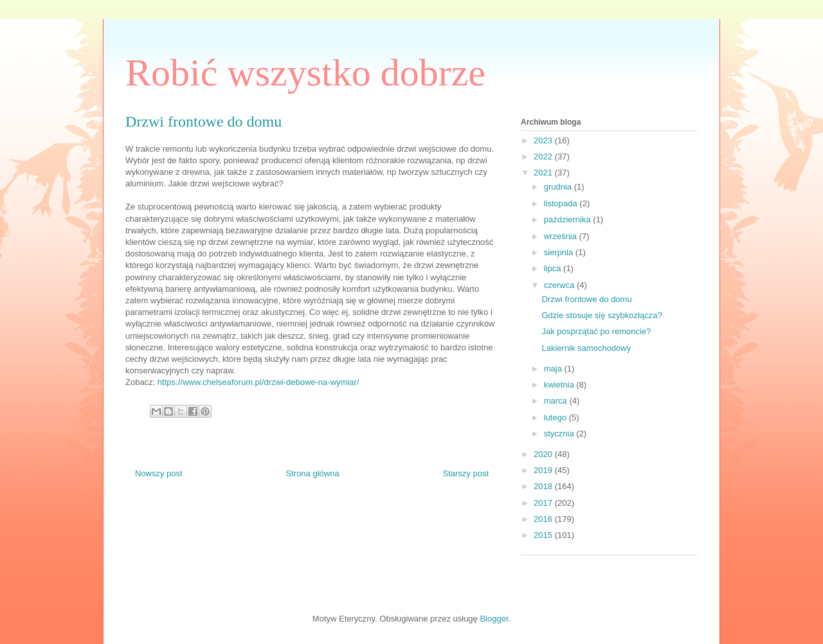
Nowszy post (159, 473)
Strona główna (313, 473)
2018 (544, 486)
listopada (562, 203)
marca (557, 401)
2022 (544, 157)
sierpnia (560, 252)
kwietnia (560, 385)
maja (554, 369)
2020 (544, 454)
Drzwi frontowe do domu (586, 299)
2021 (544, 173)
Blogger (494, 619)
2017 (544, 503)
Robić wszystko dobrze (305, 73)
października (569, 219)
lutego (556, 417)
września (562, 236)
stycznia (560, 434)
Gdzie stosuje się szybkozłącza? (601, 315)
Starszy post (466, 473)
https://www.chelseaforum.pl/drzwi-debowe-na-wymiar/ (258, 382)
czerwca (560, 285)
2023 (544, 140)
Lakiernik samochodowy (586, 348)
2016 (544, 519)
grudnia (559, 187)
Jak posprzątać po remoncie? (596, 331)
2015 (544, 535)
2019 (544, 470)
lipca (554, 268)
